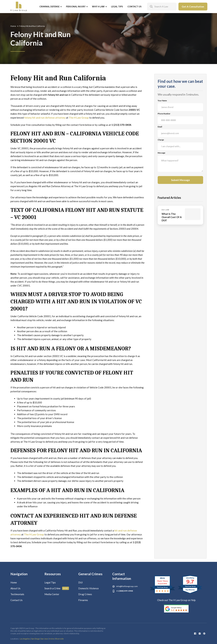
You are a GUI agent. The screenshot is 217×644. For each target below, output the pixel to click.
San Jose (44, 639)
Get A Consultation (193, 7)
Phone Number (164, 114)
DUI (80, 582)
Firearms (83, 600)
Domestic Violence (88, 588)
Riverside (60, 639)
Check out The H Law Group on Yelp (176, 600)
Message (161, 153)
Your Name (162, 101)
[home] (19, 7)
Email (160, 127)
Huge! (66, 588)
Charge (161, 140)
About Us (15, 588)
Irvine (52, 639)
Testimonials (17, 594)
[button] (50, 7)
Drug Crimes (85, 594)
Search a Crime (52, 588)
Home (13, 26)
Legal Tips (117, 7)
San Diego (35, 639)
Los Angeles (25, 639)
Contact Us (134, 7)
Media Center (52, 594)
